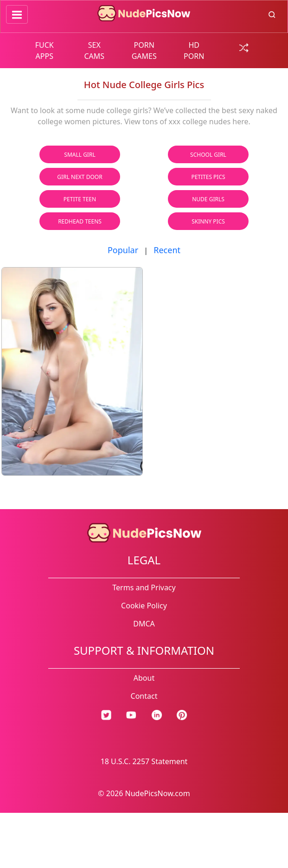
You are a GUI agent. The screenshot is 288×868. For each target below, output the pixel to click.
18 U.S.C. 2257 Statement (144, 761)
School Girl (208, 155)
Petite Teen (80, 199)
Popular (123, 250)
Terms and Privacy (144, 587)
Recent (167, 250)
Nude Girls (208, 199)
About (144, 678)
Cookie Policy (144, 606)
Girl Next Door (80, 177)
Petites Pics (208, 177)
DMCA (144, 624)
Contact (144, 696)
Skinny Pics (208, 221)
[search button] (272, 14)
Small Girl (80, 155)
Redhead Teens (80, 221)
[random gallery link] (244, 47)
